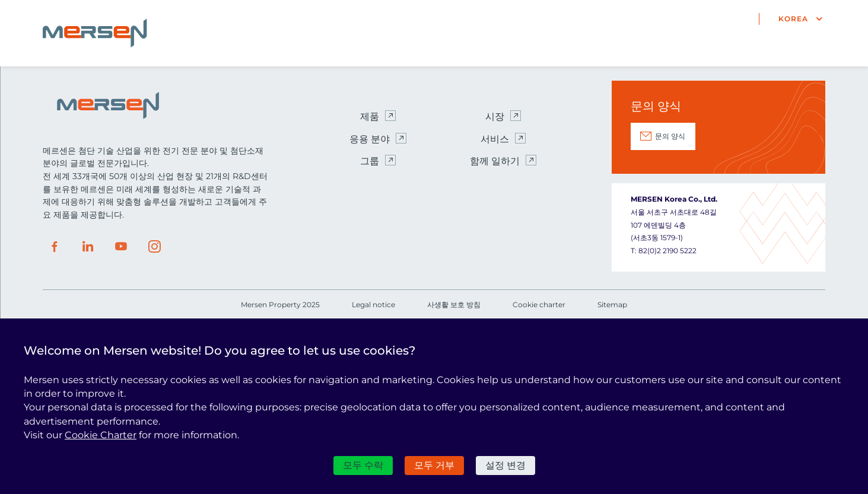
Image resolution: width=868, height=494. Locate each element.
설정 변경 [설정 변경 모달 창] (505, 465)
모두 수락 (363, 465)
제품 (370, 117)
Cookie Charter (101, 435)
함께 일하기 (495, 161)
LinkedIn (88, 247)
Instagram (154, 247)
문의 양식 (670, 136)
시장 (495, 117)
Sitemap (612, 305)
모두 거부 (434, 465)
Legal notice (373, 305)
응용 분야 (370, 139)
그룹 (370, 161)
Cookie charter (539, 305)
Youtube (121, 247)
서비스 (495, 139)
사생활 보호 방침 (454, 305)
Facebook (55, 247)
